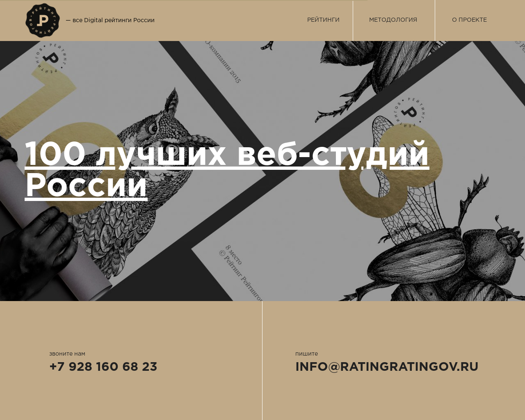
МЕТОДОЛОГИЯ (393, 20)
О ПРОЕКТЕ (469, 20)
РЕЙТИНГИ (323, 20)
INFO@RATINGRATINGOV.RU (387, 367)
